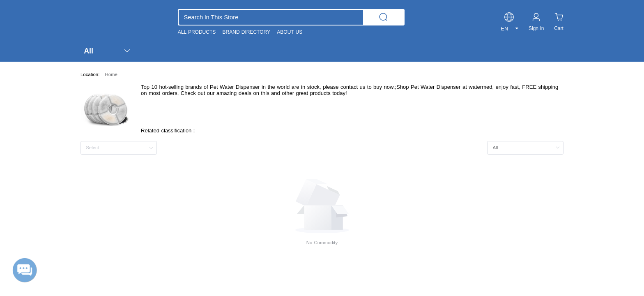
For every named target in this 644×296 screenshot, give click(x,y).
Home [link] (111, 74)
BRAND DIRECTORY (246, 32)
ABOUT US (290, 32)
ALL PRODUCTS (197, 32)
